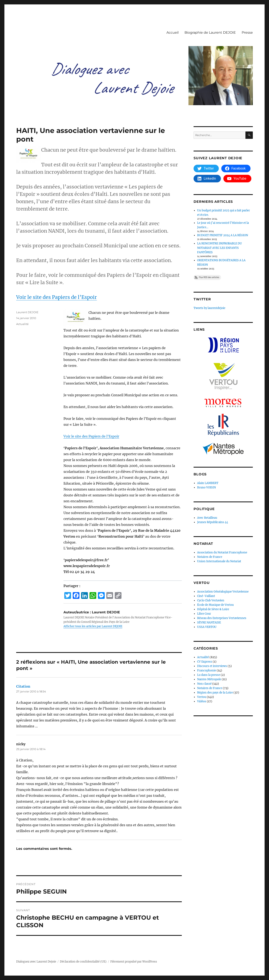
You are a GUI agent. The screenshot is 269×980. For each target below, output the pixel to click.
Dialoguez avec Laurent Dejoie (36, 962)
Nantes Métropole (209, 679)
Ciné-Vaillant (206, 596)
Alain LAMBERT (208, 483)
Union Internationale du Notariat (219, 561)
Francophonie (207, 670)
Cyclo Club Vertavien (211, 600)
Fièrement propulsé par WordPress (134, 962)
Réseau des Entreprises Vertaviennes (222, 618)
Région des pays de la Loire (215, 693)
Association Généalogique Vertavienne (223, 592)
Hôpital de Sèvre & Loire (213, 609)
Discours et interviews (212, 666)
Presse (247, 32)
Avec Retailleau (207, 518)
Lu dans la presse (209, 675)
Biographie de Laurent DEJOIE (210, 32)
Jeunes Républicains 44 (213, 522)
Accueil (173, 32)
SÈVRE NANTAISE (209, 623)
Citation (23, 686)
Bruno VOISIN (206, 487)
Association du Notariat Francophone (222, 552)
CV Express (205, 662)
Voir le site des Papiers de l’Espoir (57, 297)
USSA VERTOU (207, 627)
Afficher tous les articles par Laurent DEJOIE (93, 626)
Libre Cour (204, 614)
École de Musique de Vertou (215, 605)
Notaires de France (210, 557)
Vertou (202, 697)
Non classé (204, 684)
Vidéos (202, 701)
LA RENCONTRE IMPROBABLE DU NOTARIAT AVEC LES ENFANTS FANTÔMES (220, 248)
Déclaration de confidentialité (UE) (83, 962)
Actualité (22, 324)
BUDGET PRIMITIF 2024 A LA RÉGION (223, 235)
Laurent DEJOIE (27, 312)
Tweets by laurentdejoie (209, 308)
